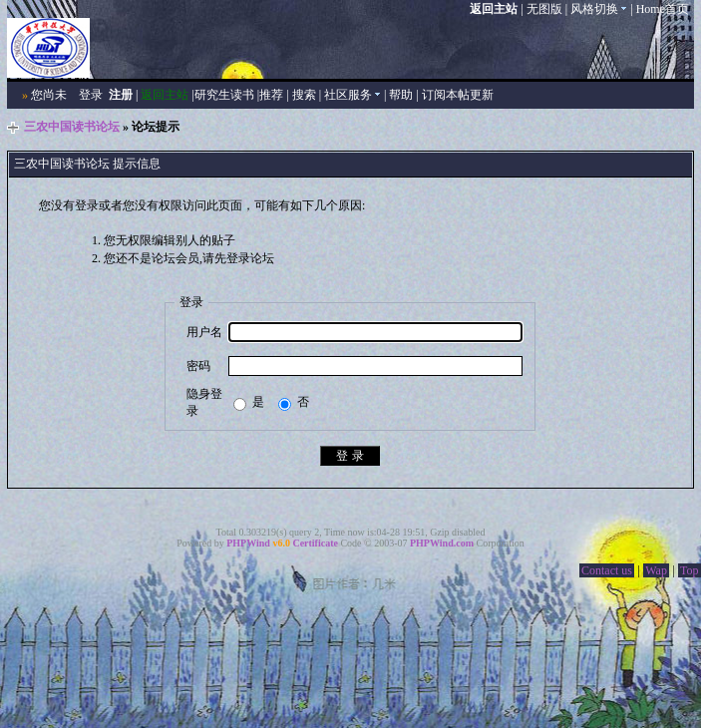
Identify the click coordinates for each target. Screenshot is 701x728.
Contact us (607, 570)
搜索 (304, 95)
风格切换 (599, 9)
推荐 (271, 95)
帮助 (401, 95)
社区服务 (352, 95)
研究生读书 (224, 95)
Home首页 (663, 9)
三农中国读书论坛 (72, 127)
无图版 (544, 9)
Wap (656, 570)
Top (690, 570)
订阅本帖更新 (458, 95)
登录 (91, 95)
